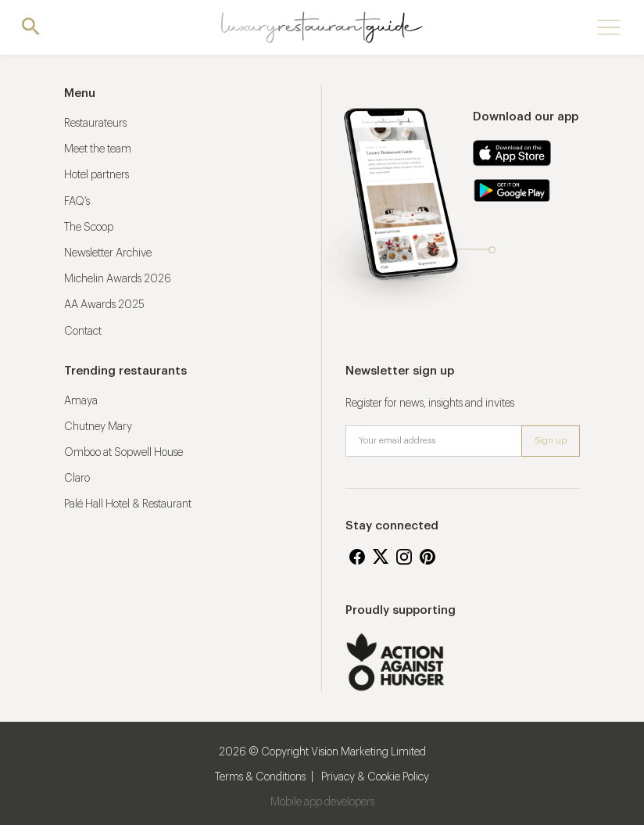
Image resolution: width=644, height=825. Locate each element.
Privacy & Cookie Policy (375, 777)
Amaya (81, 401)
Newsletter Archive (108, 253)
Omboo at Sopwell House (123, 453)
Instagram (404, 557)
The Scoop (89, 228)
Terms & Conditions (260, 777)
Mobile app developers (322, 802)
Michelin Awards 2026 (118, 279)
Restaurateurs (95, 124)
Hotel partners (97, 175)
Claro (77, 479)
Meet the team (98, 149)
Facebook (357, 557)
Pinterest (428, 557)
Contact (83, 332)
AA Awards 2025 (104, 305)
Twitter (381, 557)
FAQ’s (77, 202)
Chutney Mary (98, 427)
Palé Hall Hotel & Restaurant (128, 504)
